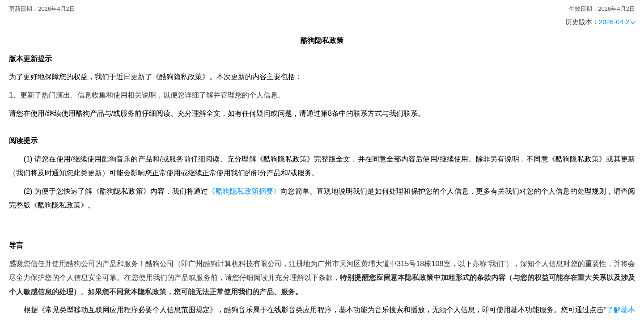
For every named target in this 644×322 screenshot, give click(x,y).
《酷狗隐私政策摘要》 (244, 191)
